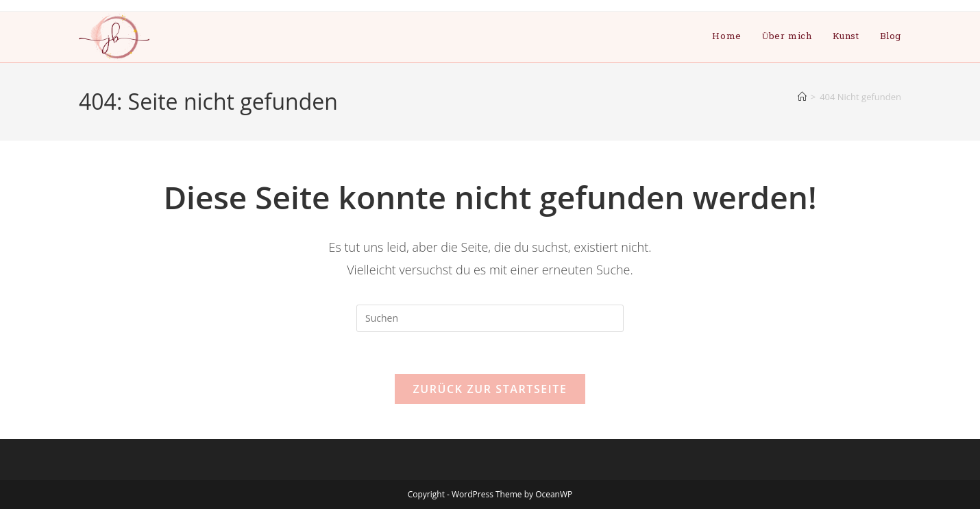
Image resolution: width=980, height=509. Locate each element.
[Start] (802, 97)
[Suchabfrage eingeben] (490, 318)
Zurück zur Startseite (490, 389)
